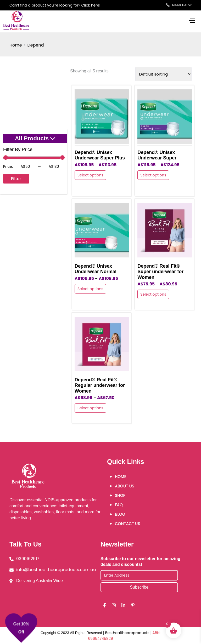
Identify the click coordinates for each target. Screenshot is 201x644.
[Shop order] (163, 74)
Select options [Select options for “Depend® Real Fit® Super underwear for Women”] (153, 294)
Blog (120, 514)
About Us (125, 486)
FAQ (119, 505)
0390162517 (28, 559)
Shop (120, 495)
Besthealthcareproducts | (129, 633)
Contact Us (127, 524)
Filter (16, 179)
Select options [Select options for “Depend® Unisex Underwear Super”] (153, 175)
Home (16, 45)
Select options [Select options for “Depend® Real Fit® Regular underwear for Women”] (90, 408)
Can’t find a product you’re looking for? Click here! (55, 5)
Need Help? (179, 5)
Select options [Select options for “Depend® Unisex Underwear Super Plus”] (90, 175)
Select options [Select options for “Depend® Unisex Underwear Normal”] (90, 289)
